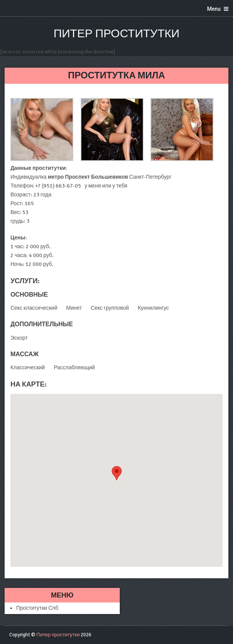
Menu (214, 9)
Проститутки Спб (37, 608)
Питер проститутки (116, 34)
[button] (117, 473)
